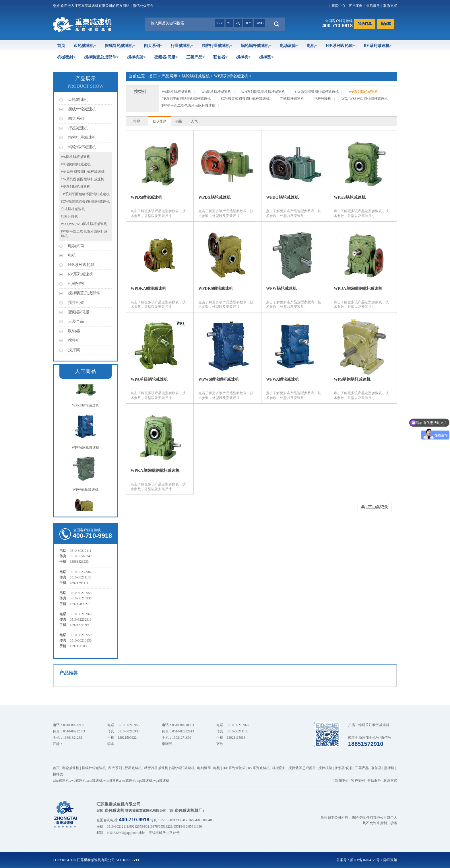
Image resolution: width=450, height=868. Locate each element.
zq (238, 23)
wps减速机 (144, 781)
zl (229, 23)
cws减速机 (128, 781)
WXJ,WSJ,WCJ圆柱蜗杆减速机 (84, 224)
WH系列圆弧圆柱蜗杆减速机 (83, 172)
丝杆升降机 (69, 216)
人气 (194, 121)
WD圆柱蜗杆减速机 (76, 164)
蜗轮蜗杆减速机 (256, 46)
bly (248, 23)
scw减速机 (95, 781)
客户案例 (356, 6)
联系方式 (390, 6)
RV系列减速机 (378, 46)
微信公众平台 (143, 6)
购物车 (386, 24)
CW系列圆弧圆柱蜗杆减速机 (83, 179)
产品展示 (169, 76)
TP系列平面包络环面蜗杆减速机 (85, 194)
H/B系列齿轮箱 (340, 46)
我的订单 (365, 24)
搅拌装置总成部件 (101, 57)
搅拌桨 (266, 57)
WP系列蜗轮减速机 (75, 187)
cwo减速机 (78, 781)
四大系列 (153, 46)
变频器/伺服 (166, 57)
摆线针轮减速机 (120, 46)
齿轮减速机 (85, 46)
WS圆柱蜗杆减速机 (75, 157)
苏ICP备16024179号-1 (366, 860)
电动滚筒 (289, 46)
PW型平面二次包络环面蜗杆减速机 (189, 105)
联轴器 (220, 57)
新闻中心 (338, 6)
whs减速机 (111, 781)
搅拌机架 (136, 57)
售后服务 (373, 6)
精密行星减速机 (217, 46)
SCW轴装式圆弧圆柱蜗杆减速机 (85, 202)
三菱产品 (195, 57)
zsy (220, 23)
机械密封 (66, 57)
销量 (179, 121)
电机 (312, 46)
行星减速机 (182, 46)
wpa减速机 (161, 781)
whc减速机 (61, 781)
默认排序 (160, 121)
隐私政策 (390, 860)
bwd (259, 23)
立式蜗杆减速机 (73, 209)
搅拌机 (243, 57)
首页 (61, 46)
